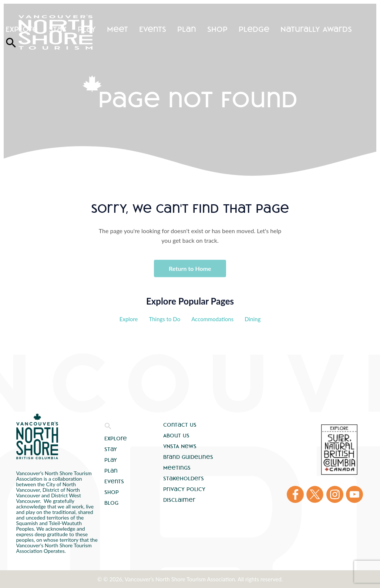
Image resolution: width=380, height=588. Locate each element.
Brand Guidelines (188, 457)
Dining (253, 319)
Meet (117, 29)
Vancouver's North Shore (37, 436)
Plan (187, 29)
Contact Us (180, 425)
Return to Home (190, 268)
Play (87, 29)
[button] (108, 428)
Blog (111, 503)
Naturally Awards (316, 29)
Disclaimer (179, 500)
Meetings (177, 468)
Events (153, 29)
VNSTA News (180, 446)
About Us (176, 436)
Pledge (254, 29)
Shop (217, 29)
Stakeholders (184, 478)
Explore (22, 29)
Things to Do (164, 319)
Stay (58, 29)
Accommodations (212, 319)
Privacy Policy (184, 489)
